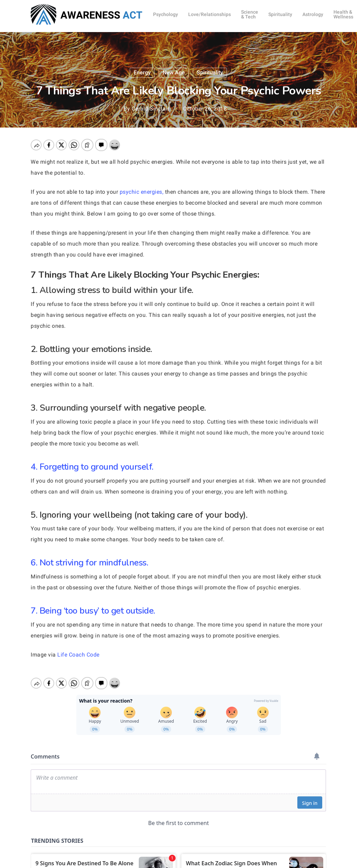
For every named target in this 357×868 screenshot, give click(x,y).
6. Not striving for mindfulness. (89, 563)
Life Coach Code (78, 655)
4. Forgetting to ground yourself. (92, 467)
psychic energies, (142, 192)
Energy (142, 72)
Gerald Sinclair (151, 109)
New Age (174, 72)
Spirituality (210, 72)
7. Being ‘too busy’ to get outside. (93, 611)
